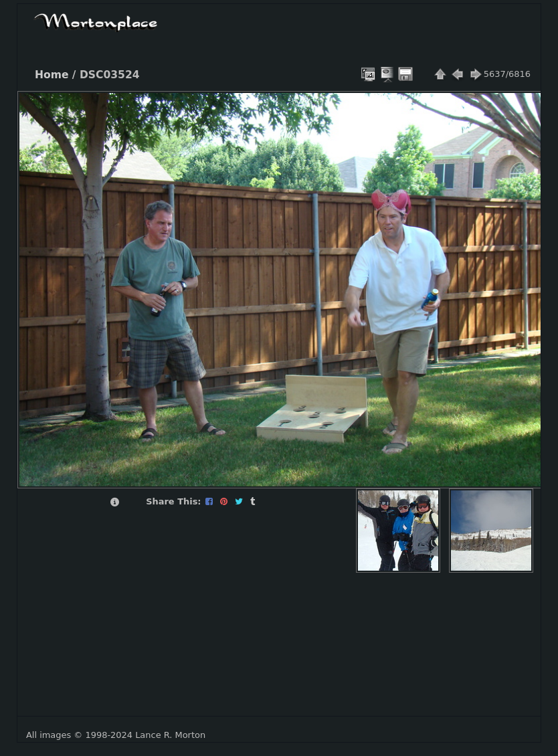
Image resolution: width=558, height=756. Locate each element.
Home (52, 75)
